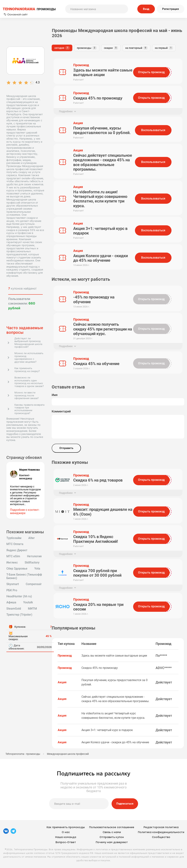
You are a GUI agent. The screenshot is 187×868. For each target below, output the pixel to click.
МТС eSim (13, 556)
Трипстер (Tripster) (19, 615)
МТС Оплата (15, 544)
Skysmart (13, 584)
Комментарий (61, 412)
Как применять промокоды (66, 827)
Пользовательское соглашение (112, 827)
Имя (55, 395)
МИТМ (32, 609)
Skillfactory (32, 563)
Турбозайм (14, 538)
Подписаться (125, 804)
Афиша (11, 602)
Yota (37, 569)
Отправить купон (112, 837)
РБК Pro (12, 590)
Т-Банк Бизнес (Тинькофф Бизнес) (24, 576)
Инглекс (12, 563)
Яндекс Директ (17, 550)
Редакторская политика (161, 827)
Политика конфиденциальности (161, 832)
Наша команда (66, 837)
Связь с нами (112, 832)
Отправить (66, 448)
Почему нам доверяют (112, 842)
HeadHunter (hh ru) (19, 596)
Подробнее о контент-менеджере (25, 511)
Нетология (34, 556)
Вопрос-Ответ (66, 842)
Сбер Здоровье (17, 569)
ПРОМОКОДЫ (29, 9)
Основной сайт (16, 14)
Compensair (34, 584)
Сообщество (161, 837)
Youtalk (28, 602)
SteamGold (14, 609)
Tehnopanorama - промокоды (23, 754)
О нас (66, 832)
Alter (32, 538)
